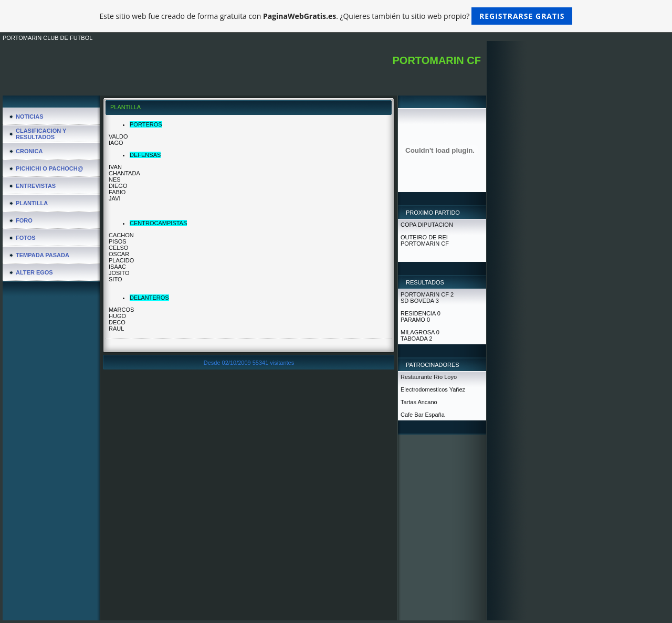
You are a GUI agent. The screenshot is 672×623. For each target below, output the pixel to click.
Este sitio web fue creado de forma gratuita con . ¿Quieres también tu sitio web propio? (336, 16)
